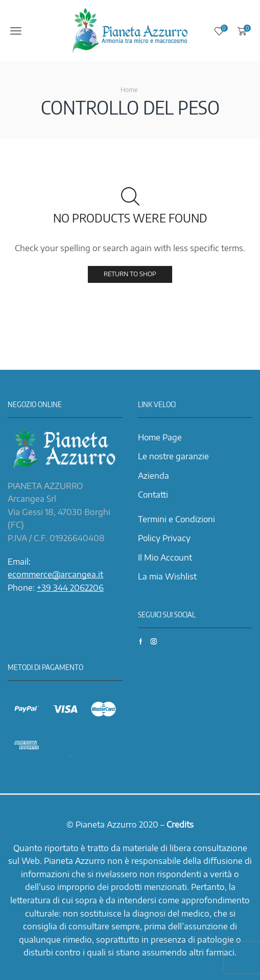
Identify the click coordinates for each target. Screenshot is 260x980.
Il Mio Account (165, 558)
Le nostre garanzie (173, 456)
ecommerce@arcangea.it (55, 574)
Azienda (153, 476)
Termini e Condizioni (176, 519)
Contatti (153, 495)
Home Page (160, 437)
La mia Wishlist (167, 576)
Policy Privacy (164, 538)
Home (129, 90)
